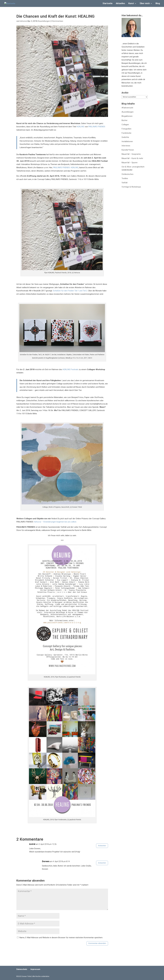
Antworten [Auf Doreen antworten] (102, 863)
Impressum (35, 969)
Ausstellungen (44, 21)
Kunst (131, 4)
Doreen (46, 861)
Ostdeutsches (127, 174)
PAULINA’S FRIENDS (97, 127)
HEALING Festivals (70, 369)
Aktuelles (120, 4)
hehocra (23, 21)
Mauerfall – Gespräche (131, 154)
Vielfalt (125, 183)
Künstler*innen (128, 150)
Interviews (126, 146)
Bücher (125, 120)
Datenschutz (22, 969)
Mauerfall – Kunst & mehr (132, 158)
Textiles (125, 178)
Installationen (127, 141)
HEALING (80, 127)
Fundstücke (126, 133)
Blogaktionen (127, 116)
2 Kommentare (57, 21)
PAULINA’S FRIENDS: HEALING (66, 168)
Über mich (145, 4)
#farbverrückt (127, 108)
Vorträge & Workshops (131, 187)
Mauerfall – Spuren (130, 163)
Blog (158, 4)
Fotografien (126, 129)
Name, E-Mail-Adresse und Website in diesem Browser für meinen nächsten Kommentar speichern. (61, 938)
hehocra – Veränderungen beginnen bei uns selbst (55, 522)
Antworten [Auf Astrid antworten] (102, 846)
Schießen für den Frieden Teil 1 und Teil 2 (70, 291)
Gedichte (125, 137)
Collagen (125, 125)
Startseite (108, 4)
